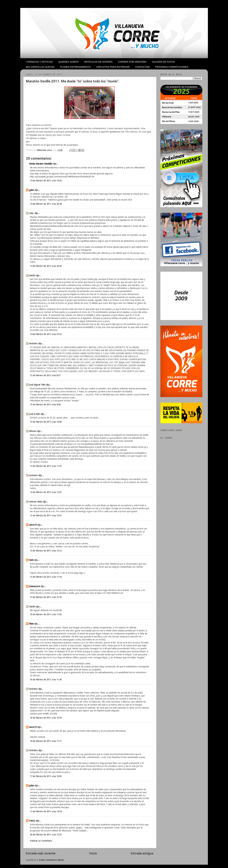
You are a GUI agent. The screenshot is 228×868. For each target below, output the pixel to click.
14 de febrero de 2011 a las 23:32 (46, 334)
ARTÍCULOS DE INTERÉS (98, 62)
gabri (32, 190)
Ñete (31, 624)
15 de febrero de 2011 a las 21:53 (46, 597)
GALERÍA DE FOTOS (163, 62)
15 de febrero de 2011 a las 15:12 (46, 551)
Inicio (93, 853)
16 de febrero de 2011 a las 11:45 (46, 680)
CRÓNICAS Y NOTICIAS (40, 62)
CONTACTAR (142, 67)
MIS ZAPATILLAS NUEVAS (40, 67)
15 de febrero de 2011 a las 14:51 (46, 515)
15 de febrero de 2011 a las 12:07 (46, 492)
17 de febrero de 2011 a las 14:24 (46, 811)
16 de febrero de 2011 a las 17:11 (46, 741)
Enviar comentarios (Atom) (51, 860)
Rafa (31, 560)
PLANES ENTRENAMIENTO (75, 67)
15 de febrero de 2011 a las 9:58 (45, 405)
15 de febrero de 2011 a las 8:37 (45, 375)
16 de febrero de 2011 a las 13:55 (46, 718)
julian (32, 786)
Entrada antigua (142, 853)
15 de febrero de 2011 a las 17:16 (46, 577)
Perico (32, 821)
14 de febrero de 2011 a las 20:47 (46, 266)
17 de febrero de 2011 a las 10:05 (46, 776)
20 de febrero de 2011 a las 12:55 (46, 835)
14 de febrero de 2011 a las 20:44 (46, 204)
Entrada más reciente (41, 853)
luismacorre (35, 586)
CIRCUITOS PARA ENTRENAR (113, 67)
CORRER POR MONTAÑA (132, 62)
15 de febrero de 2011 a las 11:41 (46, 466)
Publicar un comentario (41, 841)
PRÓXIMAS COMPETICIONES (172, 67)
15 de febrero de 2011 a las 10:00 (46, 422)
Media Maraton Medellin (41, 164)
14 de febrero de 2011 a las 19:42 (46, 181)
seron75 (33, 525)
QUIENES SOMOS (69, 62)
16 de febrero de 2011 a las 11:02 (46, 614)
